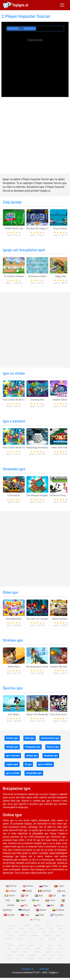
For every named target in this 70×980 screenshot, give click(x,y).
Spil (53, 896)
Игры (44, 886)
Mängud (24, 910)
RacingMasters (14, 619)
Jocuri (51, 900)
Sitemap (44, 969)
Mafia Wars (14, 667)
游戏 (49, 958)
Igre (51, 905)
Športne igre (13, 688)
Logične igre (12, 764)
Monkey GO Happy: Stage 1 (41, 228)
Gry (24, 905)
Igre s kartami (14, 421)
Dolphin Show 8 (61, 400)
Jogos (59, 886)
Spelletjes (45, 891)
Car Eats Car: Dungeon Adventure (44, 619)
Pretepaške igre (33, 747)
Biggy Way (61, 276)
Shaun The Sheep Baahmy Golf (43, 714)
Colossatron (14, 495)
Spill (25, 896)
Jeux (61, 891)
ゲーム (35, 920)
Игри (40, 915)
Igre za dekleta (45, 764)
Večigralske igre (34, 773)
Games (11, 886)
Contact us (27, 969)
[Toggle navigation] (62, 5)
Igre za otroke (14, 373)
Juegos (11, 891)
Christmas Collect (37, 276)
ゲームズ (60, 958)
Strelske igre (13, 640)
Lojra (25, 915)
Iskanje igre (32, 756)
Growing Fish (37, 400)
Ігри (36, 900)
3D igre (28, 764)
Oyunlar (21, 939)
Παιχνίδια (57, 915)
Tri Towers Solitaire (14, 276)
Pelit (16, 932)
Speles (41, 910)
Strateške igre (14, 469)
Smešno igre (12, 738)
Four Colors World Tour (15, 400)
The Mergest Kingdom (38, 495)
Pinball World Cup (14, 228)
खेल (40, 958)
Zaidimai (58, 910)
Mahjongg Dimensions (38, 448)
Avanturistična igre (50, 738)
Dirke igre (10, 592)
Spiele (27, 891)
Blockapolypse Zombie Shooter (43, 667)
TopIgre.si (20, 5)
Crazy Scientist (61, 228)
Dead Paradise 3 (61, 619)
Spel (39, 896)
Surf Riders (14, 714)
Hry (37, 905)
